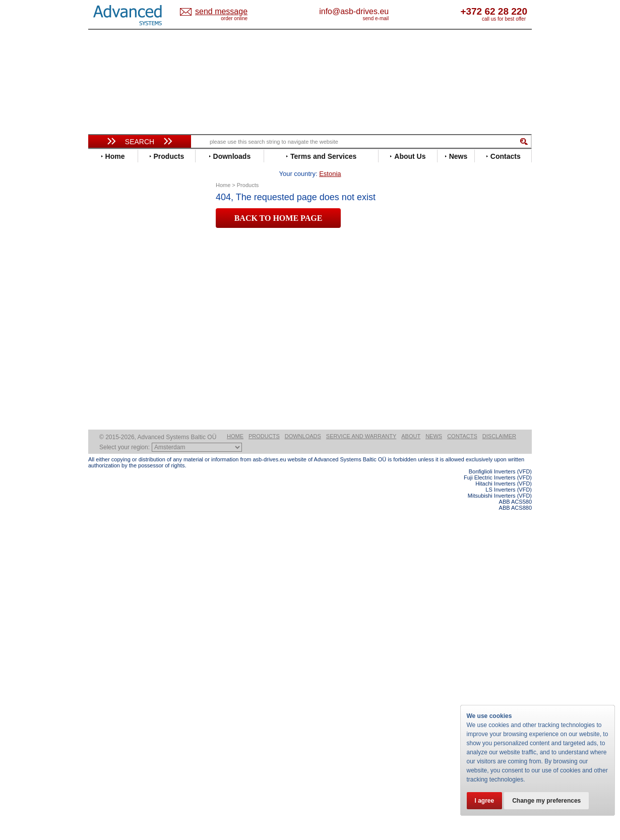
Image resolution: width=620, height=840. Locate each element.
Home (235, 765)
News (434, 765)
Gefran (108, 317)
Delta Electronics (124, 264)
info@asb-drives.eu (396, 11)
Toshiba (110, 445)
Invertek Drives (121, 340)
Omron (108, 393)
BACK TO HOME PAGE (278, 202)
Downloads (303, 765)
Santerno (111, 415)
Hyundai (110, 332)
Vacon (107, 453)
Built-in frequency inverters (127, 739)
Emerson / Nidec (123, 279)
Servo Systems (116, 553)
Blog (100, 639)
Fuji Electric (116, 309)
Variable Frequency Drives (134, 211)
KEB (104, 355)
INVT (105, 347)
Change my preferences (546, 801)
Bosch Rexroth (120, 249)
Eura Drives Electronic (132, 294)
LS (102, 370)
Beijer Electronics (125, 234)
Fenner (108, 302)
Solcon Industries (125, 541)
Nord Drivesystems (127, 385)
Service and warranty (361, 765)
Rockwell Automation (131, 408)
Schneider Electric (126, 423)
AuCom (109, 503)
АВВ (104, 495)
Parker (107, 400)
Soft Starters (112, 488)
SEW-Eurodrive (121, 430)
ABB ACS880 (515, 837)
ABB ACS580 (515, 831)
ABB (104, 219)
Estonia (230, 12)
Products (264, 765)
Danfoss (110, 256)
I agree (485, 801)
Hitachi (108, 324)
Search (140, 142)
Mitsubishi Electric (126, 377)
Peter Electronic (122, 526)
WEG (105, 461)
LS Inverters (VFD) (509, 819)
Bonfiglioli (113, 241)
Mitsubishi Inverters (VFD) (500, 825)
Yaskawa (111, 476)
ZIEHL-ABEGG (120, 468)
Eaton (106, 272)
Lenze (107, 362)
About (411, 765)
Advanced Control (126, 226)
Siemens (111, 438)
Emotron (111, 287)
